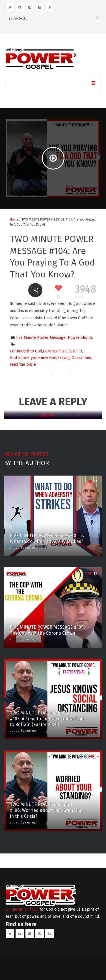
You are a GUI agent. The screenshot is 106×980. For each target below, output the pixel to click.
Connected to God (26, 351)
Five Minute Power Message (41, 338)
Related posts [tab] (26, 454)
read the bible (23, 364)
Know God (47, 358)
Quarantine (81, 358)
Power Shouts (80, 338)
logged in (47, 415)
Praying (64, 358)
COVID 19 (74, 351)
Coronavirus (54, 351)
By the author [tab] (27, 463)
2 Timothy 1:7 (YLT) (22, 909)
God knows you (24, 358)
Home (14, 220)
